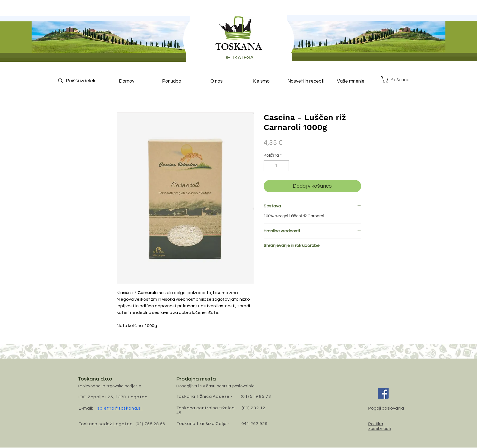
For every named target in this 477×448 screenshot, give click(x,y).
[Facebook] (383, 393)
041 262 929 (255, 424)
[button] (400, 80)
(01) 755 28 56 (150, 424)
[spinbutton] (276, 166)
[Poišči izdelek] (85, 81)
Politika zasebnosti (380, 426)
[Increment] (284, 166)
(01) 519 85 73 (256, 396)
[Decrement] (268, 166)
